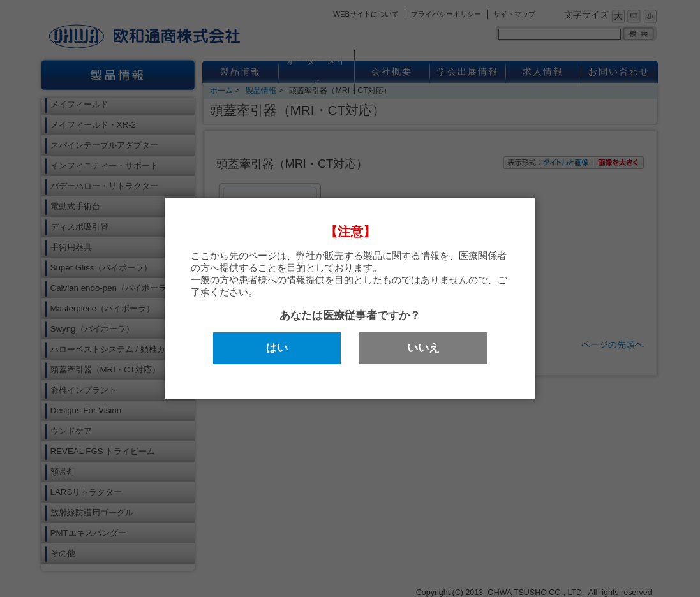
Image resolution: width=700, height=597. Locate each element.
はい (277, 348)
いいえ (423, 348)
